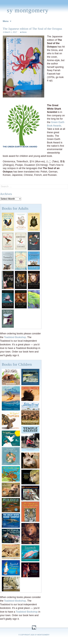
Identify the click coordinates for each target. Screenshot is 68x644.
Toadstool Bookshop (15, 337)
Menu (6, 21)
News (24, 32)
